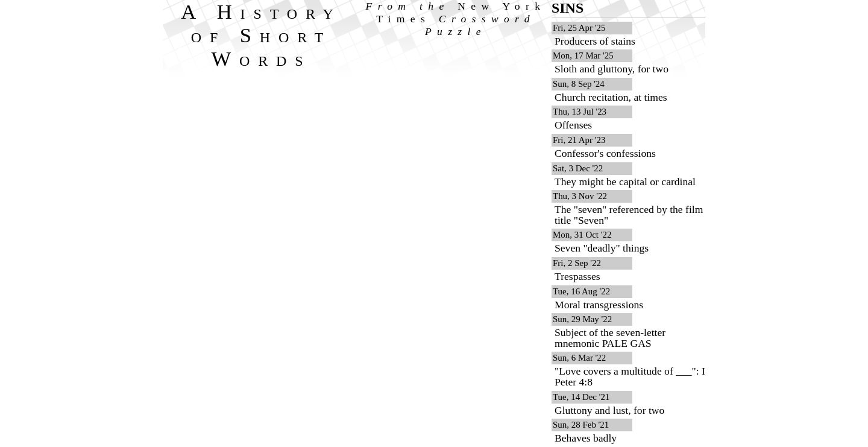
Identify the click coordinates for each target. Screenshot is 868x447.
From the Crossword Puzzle (456, 19)
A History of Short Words (261, 35)
